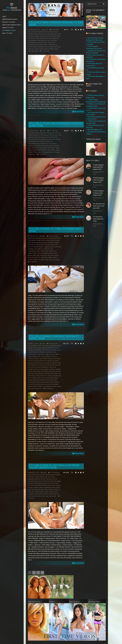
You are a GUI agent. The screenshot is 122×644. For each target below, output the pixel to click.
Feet (55, 359)
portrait (51, 253)
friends (56, 245)
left (51, 365)
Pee (54, 43)
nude (45, 43)
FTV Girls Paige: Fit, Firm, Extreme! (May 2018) (55, 230)
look (29, 367)
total (29, 49)
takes (34, 382)
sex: (56, 45)
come (52, 240)
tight (35, 150)
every (60, 135)
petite (50, 371)
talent (52, 47)
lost (32, 367)
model (42, 144)
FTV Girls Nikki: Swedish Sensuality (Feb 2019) (56, 23)
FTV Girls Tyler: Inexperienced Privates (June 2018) (56, 125)
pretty (55, 253)
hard (60, 247)
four (52, 245)
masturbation (32, 43)
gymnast (55, 363)
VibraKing (48, 386)
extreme (42, 36)
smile (37, 148)
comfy (30, 352)
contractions (49, 352)
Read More (79, 112)
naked (51, 251)
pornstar (37, 490)
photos (41, 45)
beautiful (31, 34)
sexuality (55, 376)
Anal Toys (47, 32)
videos (56, 49)
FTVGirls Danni (53, 344)
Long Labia (53, 40)
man (51, 141)
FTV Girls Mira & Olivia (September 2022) (98, 219)
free (37, 139)
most (46, 144)
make (48, 141)
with (33, 51)
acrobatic (34, 346)
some (41, 148)
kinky (43, 40)
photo (37, 45)
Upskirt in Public (49, 49)
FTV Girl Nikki (55, 30)
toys (33, 49)
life (53, 365)
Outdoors (31, 146)
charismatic (38, 350)
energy (34, 356)
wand (47, 152)
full (40, 139)
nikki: (42, 43)
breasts (50, 348)
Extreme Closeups (51, 36)
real (33, 148)
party (35, 371)
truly (52, 384)
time (55, 47)
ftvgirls (41, 247)
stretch (35, 47)
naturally (58, 485)
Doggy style (48, 354)
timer (59, 47)
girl (58, 38)
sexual (30, 47)
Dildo (43, 354)
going (56, 247)
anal (33, 32)
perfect (39, 371)
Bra (46, 348)
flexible (46, 38)
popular (40, 374)
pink (29, 374)
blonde (36, 34)
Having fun (31, 249)
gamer (57, 361)
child (44, 350)
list (49, 40)
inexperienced (32, 141)
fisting (41, 38)
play (32, 374)
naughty (30, 369)
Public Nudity (48, 490)
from (29, 247)
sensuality (51, 45)
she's (30, 378)
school (42, 255)
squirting (51, 492)
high (33, 365)
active (38, 133)
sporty (57, 255)
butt (54, 348)
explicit (37, 36)
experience (31, 36)
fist (38, 38)
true (49, 384)
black (40, 348)
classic (48, 350)
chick (42, 240)
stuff (49, 148)
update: (37, 49)
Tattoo (57, 148)
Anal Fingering (39, 32)
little (41, 141)
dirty (46, 477)
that (29, 150)
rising (33, 376)
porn (44, 374)
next (50, 144)
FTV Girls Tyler (54, 131)
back (50, 346)
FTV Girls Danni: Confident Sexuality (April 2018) (54, 337)
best (53, 475)
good (53, 139)
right (29, 376)
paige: (35, 253)
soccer (43, 378)
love (44, 141)
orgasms (58, 369)
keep (39, 249)
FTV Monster (35, 247)
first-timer (34, 38)
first (29, 38)
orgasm (50, 43)
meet (38, 43)
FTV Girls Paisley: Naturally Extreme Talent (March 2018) (54, 466)
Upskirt (42, 49)
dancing (47, 34)
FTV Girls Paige (53, 236)
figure (59, 36)
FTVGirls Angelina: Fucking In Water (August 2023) (99, 193)
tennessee (46, 494)
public (46, 45)
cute (55, 352)
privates (57, 146)
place (47, 146)
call (41, 135)
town (43, 384)
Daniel (46, 30)
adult (43, 346)
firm (29, 245)
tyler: (45, 150)
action (33, 133)
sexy (49, 255)
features (51, 359)
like (46, 40)
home (39, 40)
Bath (59, 346)
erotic (59, 34)
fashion (45, 359)
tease (42, 382)
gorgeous (34, 40)
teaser (46, 382)
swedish (47, 47)
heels (30, 365)
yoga (36, 51)
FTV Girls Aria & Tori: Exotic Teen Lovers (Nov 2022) (99, 206)
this (32, 150)
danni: (35, 354)
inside (41, 365)
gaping (54, 38)
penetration (31, 45)
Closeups (41, 34)
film (53, 137)
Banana (56, 32)
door (56, 135)
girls (29, 40)
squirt (46, 492)
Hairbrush (58, 139)
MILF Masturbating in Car (95, 130)
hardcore (44, 483)
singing (34, 378)
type (49, 150)
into (36, 249)
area (51, 32)
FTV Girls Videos (96, 33)
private (52, 146)
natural (53, 485)
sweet (30, 382)
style (52, 380)
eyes (41, 359)
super (55, 380)
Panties (30, 371)
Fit (41, 245)
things (57, 382)
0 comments (45, 51)
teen (50, 382)
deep (52, 34)
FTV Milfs (92, 91)
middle (42, 251)
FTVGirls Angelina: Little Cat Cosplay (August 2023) (99, 180)
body (35, 135)
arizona (58, 133)
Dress (30, 356)
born (38, 135)
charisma (31, 350)
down (55, 34)
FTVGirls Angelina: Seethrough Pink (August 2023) (99, 167)
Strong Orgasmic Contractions (37, 380)
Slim (29, 492)
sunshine (31, 494)
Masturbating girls (94, 85)
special (45, 148)
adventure (39, 238)
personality (45, 371)
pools (35, 374)
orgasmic (52, 369)
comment (35, 352)
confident (41, 352)
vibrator (54, 386)
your (34, 154)
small (39, 378)
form (50, 38)
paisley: (42, 487)
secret (42, 376)
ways (30, 51)
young (30, 154)
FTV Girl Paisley (55, 472)
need (55, 251)
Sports (57, 378)
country (37, 477)
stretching (41, 47)
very (39, 152)
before (36, 348)
